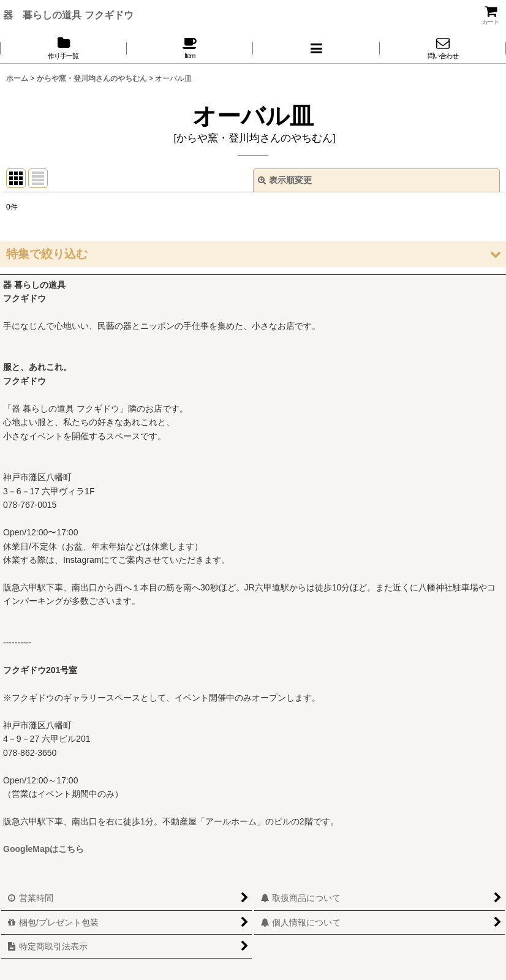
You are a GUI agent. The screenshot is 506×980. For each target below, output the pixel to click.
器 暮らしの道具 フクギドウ (68, 15)
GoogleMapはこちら (43, 849)
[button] (316, 48)
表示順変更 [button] (285, 180)
